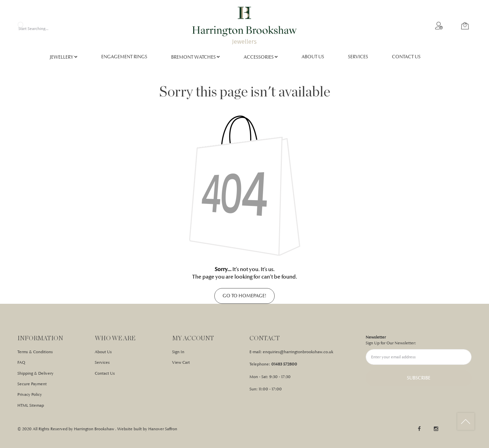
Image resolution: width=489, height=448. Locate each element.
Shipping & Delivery (35, 373)
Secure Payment (32, 384)
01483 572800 (284, 364)
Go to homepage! (244, 296)
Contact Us (105, 373)
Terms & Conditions (35, 352)
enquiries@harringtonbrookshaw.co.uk (298, 352)
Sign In (178, 352)
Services (102, 362)
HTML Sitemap (31, 405)
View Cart (181, 362)
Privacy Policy (30, 394)
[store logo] (244, 26)
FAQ (21, 362)
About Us (103, 352)
